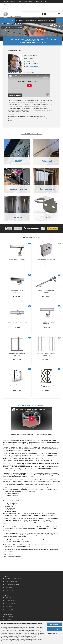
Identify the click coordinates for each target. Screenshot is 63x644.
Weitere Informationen (54, 633)
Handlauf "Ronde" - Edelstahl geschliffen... (17, 291)
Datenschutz (8, 617)
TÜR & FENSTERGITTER (46, 189)
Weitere (11, 21)
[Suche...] (44, 14)
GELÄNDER (17, 161)
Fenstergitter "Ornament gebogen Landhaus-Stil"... (46, 386)
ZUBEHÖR (46, 217)
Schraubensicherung (10, 582)
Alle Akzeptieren (54, 624)
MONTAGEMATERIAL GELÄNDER (12, 579)
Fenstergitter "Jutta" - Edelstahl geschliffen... (17, 354)
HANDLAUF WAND (46, 161)
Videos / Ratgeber (30, 21)
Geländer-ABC (21, 5)
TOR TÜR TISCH (17, 217)
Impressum (39, 2)
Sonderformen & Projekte (46, 21)
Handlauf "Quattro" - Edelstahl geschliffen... (17, 260)
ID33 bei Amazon (9, 604)
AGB (47, 2)
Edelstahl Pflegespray (10, 610)
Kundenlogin (6, 8)
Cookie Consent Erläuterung (25, 2)
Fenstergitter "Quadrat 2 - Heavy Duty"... (17, 385)
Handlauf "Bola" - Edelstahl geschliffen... (17, 322)
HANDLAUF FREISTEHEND (17, 189)
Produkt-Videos (9, 591)
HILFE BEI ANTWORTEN (10, 601)
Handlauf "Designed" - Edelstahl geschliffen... (46, 323)
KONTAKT (7, 598)
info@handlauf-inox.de (32, 67)
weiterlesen (11, 114)
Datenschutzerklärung (30, 641)
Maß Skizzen (8, 588)
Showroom (19, 21)
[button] (59, 14)
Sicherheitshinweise (9, 5)
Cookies (3, 639)
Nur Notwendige (54, 629)
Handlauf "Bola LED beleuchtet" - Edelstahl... (46, 291)
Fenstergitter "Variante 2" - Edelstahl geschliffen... (46, 354)
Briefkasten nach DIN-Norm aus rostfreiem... (46, 260)
